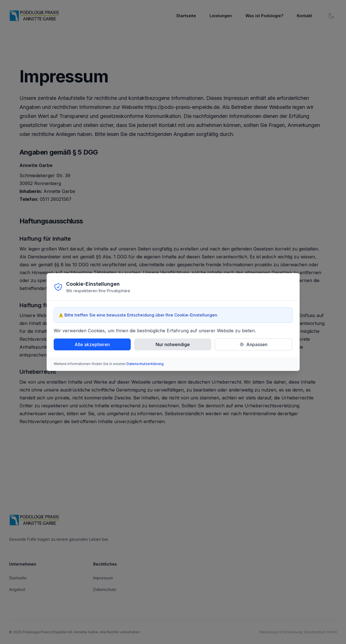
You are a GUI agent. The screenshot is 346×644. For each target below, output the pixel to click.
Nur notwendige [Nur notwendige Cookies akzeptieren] (173, 344)
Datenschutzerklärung (145, 364)
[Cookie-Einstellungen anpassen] (253, 344)
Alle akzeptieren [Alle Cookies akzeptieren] (92, 344)
